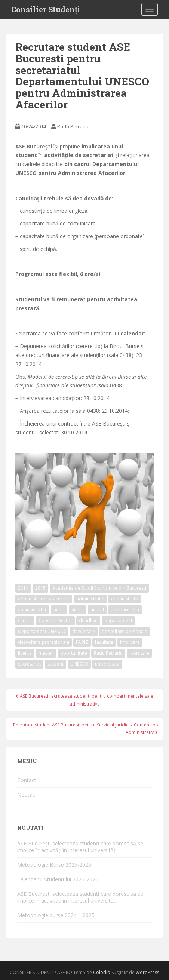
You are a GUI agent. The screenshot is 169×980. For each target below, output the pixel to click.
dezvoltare (84, 631)
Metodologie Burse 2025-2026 (54, 865)
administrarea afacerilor (44, 599)
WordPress (148, 972)
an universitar (32, 610)
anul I (59, 610)
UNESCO (79, 664)
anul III (97, 610)
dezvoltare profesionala (44, 642)
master (46, 653)
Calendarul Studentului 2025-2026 (58, 879)
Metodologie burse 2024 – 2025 (56, 915)
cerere (25, 620)
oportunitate (74, 653)
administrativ (125, 599)
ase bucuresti (125, 610)
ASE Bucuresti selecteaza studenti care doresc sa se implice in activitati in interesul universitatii (80, 897)
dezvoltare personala (125, 631)
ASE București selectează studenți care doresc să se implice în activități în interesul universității (80, 847)
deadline (88, 620)
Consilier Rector (55, 620)
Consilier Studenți (46, 9)
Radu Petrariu (73, 126)
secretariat (29, 664)
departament (118, 620)
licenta (25, 653)
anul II (78, 610)
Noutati (26, 795)
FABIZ (82, 642)
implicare (130, 642)
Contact (27, 780)
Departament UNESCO (42, 631)
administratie (90, 599)
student (56, 664)
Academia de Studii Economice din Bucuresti (99, 588)
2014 (23, 588)
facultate (104, 642)
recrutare (139, 653)
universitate (107, 664)
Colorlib (102, 972)
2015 (40, 588)
